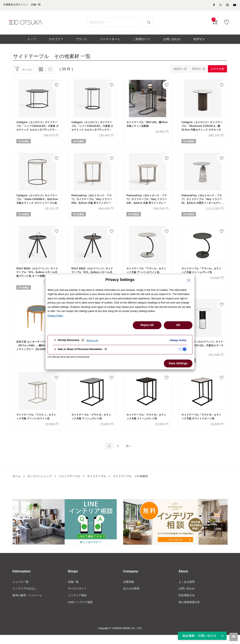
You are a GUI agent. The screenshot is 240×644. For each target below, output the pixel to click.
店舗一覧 (74, 590)
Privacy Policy (55, 316)
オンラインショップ (41, 484)
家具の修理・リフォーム (28, 604)
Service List (92, 340)
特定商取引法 (187, 604)
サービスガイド (78, 597)
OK (178, 325)
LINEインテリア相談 (81, 611)
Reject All (147, 325)
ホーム (17, 484)
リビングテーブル (73, 484)
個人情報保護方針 (190, 611)
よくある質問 (187, 590)
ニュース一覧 (21, 590)
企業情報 (129, 590)
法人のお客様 (132, 597)
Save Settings (178, 363)
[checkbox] (182, 349)
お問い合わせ (187, 597)
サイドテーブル (101, 484)
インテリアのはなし (25, 597)
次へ (130, 454)
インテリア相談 (78, 604)
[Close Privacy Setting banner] (189, 280)
